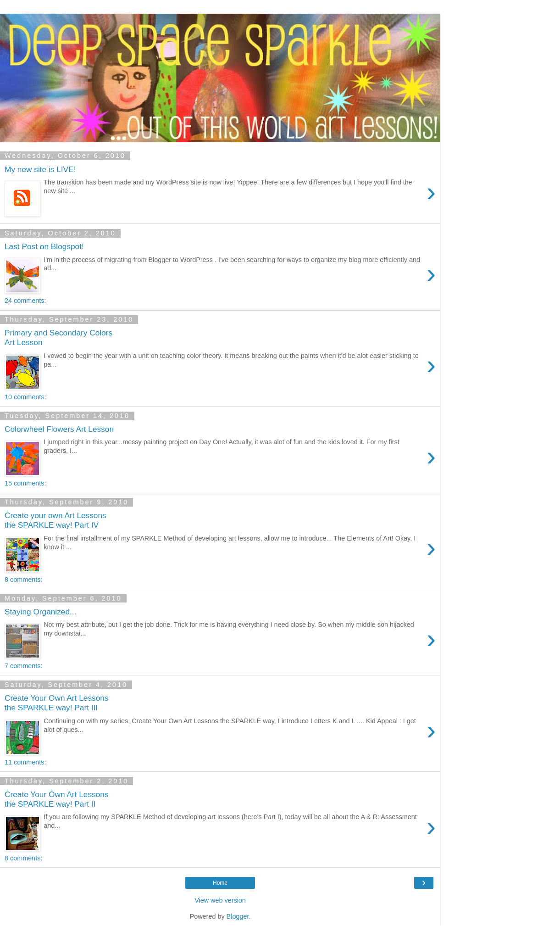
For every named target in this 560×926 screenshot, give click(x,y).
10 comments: (25, 397)
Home (220, 883)
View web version (220, 900)
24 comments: (25, 301)
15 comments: (25, 483)
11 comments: (25, 762)
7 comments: (23, 666)
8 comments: (23, 580)
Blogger (238, 916)
